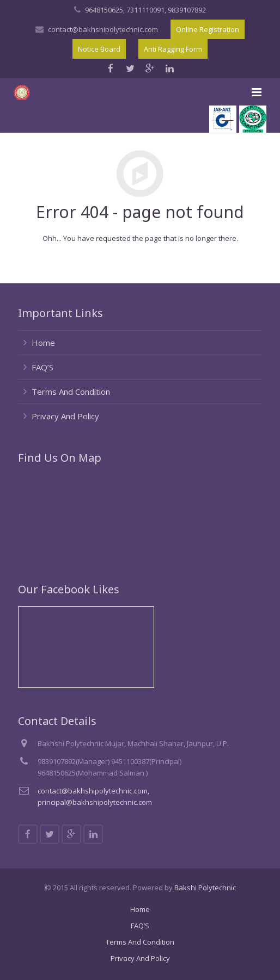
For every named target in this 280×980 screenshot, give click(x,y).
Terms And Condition (71, 392)
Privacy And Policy (65, 416)
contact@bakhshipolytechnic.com (103, 29)
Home (43, 343)
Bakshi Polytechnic (205, 888)
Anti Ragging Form (173, 49)
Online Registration (208, 29)
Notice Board (99, 49)
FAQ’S (42, 367)
